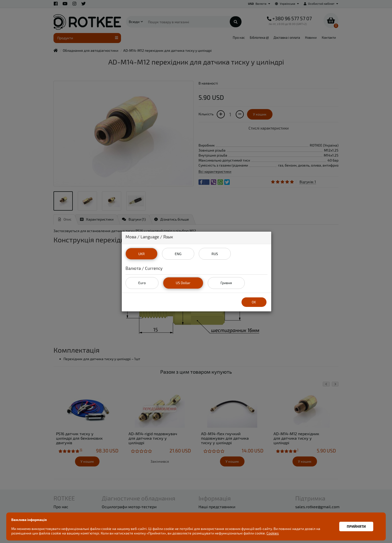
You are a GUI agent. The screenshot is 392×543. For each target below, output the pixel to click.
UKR (141, 253)
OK (254, 302)
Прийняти (356, 526)
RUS (215, 253)
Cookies (273, 533)
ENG (178, 253)
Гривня (226, 283)
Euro (142, 283)
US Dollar (183, 283)
